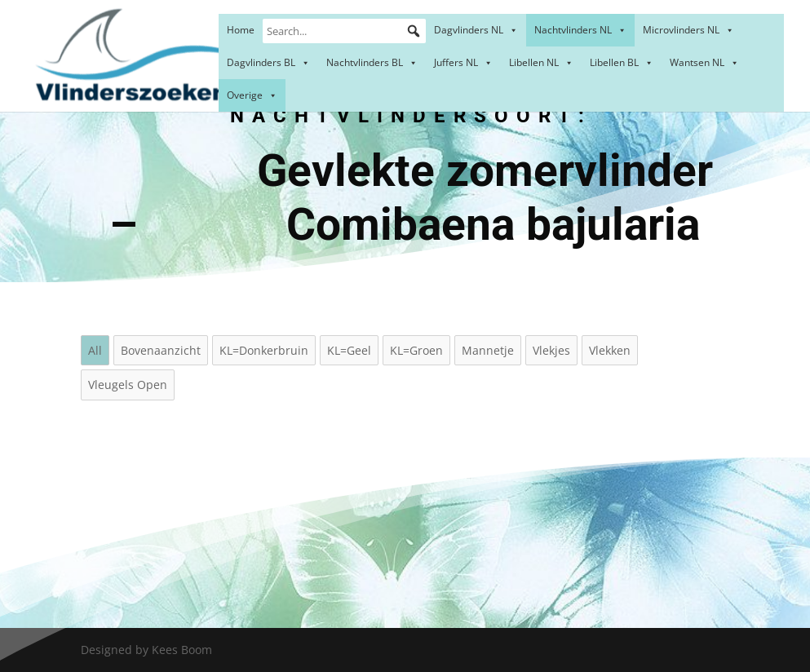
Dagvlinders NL (476, 30)
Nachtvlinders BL (372, 62)
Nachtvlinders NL (580, 30)
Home (241, 30)
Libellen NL (541, 62)
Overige (252, 95)
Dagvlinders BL (268, 62)
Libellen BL (622, 62)
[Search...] (344, 31)
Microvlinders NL (688, 30)
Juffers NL (463, 62)
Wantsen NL (704, 62)
